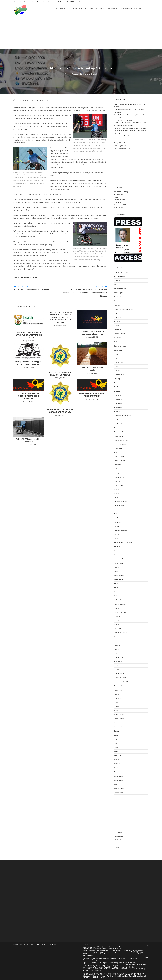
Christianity (124, 967)
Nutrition (117, 625)
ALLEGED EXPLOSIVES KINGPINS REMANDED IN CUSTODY (29, 396)
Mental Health (119, 563)
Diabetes (117, 371)
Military (116, 567)
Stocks (116, 747)
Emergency (118, 395)
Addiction (97, 953)
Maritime (117, 547)
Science (117, 706)
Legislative (118, 526)
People (116, 649)
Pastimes (117, 641)
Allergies (104, 953)
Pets (116, 653)
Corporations (118, 350)
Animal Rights (119, 293)
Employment (118, 399)
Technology (118, 756)
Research (117, 694)
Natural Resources (120, 604)
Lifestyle (117, 534)
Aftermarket (93, 949)
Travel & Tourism (120, 788)
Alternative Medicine (121, 289)
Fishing (117, 976)
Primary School (119, 674)
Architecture (134, 959)
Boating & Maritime (114, 969)
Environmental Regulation (122, 416)
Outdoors (117, 637)
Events (116, 420)
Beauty (116, 313)
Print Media (58, 2)
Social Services (119, 727)
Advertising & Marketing (96, 950)
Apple (92, 970)
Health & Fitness (119, 457)
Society (116, 731)
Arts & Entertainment (121, 297)
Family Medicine (119, 424)
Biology (98, 965)
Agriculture (118, 281)
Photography (118, 661)
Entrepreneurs (119, 407)
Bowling (123, 969)
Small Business (119, 719)
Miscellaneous (119, 579)
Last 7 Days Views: (120, 146)
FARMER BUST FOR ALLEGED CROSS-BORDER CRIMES (60, 411)
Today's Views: (119, 143)
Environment (118, 412)
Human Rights (119, 485)
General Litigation (120, 444)
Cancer (116, 326)
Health (116, 452)
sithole (20, 277)
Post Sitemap (118, 837)
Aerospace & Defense (121, 272)
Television (117, 764)
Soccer (116, 723)
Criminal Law (118, 362)
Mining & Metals (119, 575)
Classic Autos (102, 949)
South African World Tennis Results (92, 369)
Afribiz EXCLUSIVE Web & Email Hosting (44, 944)
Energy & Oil (118, 403)
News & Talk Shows (120, 612)
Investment (118, 510)
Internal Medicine (120, 506)
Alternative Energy (111, 959)
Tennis (46, 100)
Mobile (116, 584)
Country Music (108, 947)
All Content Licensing (20, 2)
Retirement (118, 698)
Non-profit (117, 616)
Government (118, 448)
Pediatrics (117, 645)
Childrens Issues (119, 334)
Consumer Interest (120, 346)
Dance (116, 366)
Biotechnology (106, 965)
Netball (116, 608)
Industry (117, 498)
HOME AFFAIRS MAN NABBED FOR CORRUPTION (92, 395)
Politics (116, 666)
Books (106, 950)
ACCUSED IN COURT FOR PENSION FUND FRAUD (60, 374)
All (33, 100)
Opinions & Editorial (120, 633)
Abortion (90, 953)
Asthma (124, 953)
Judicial (116, 514)
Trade (116, 772)
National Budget (119, 600)
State (116, 743)
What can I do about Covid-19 (124, 136)
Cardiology (137, 953)
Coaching (131, 973)
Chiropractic (145, 953)
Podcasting (143, 964)
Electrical (117, 391)
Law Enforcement (120, 518)
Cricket (116, 354)
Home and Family (120, 477)
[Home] (65, 74)
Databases (95, 977)
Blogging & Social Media (109, 963)
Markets (117, 551)
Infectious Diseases (120, 502)
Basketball (97, 969)
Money (116, 588)
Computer (98, 970)
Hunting (117, 489)
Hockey (116, 473)
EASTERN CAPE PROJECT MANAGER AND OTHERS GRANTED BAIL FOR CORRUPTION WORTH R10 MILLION (60, 317)
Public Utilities (119, 690)
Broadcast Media (48, 2)
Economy (117, 379)
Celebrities (118, 330)
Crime (116, 358)
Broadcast (117, 317)
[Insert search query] (131, 847)
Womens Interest (120, 792)
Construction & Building (90, 960)
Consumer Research (89, 975)
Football (141, 969)
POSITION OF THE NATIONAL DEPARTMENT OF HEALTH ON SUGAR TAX (29, 335)
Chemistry (115, 965)
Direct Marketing (111, 975)
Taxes (116, 751)
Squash (117, 739)
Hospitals (117, 481)
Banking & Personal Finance (123, 309)
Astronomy (91, 965)
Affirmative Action (120, 276)
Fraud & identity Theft (121, 440)
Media (39, 2)
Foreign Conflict (119, 432)
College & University (121, 342)
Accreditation (32, 2)
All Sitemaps (118, 839)
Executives (96, 976)
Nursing (117, 620)
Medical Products (120, 559)
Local (116, 538)
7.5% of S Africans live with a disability (29, 440)
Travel (116, 784)
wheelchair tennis (30, 277)
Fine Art (121, 947)
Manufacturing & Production (123, 543)
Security (117, 711)
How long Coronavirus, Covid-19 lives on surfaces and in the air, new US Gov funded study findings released (130, 131)
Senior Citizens (119, 715)
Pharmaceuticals (119, 657)
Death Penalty (130, 976)
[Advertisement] (81, 32)
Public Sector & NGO (121, 682)
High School (118, 469)
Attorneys (117, 301)
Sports (39, 100)
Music (116, 592)
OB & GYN (118, 629)
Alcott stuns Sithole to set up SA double (85, 74)
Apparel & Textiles (123, 959)
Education (117, 383)
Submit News (79, 2)
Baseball (90, 969)
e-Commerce (121, 975)
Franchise (110, 976)
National (117, 596)
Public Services (119, 686)
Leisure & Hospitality (121, 530)
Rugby (116, 702)
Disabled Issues (119, 375)
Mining (116, 571)
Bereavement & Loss (115, 973)
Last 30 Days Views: (121, 148)
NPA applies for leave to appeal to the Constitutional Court (29, 363)
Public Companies (120, 678)
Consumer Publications (115, 949)
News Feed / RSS (68, 2)
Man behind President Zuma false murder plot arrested (92, 333)
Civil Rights (118, 338)
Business (117, 321)
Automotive (118, 305)
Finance (117, 428)
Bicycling (104, 969)
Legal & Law (118, 522)
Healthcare (118, 465)
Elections (117, 387)
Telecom (117, 760)
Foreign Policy (119, 436)
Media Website (87, 944)
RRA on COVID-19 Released (123, 120)
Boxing (129, 969)
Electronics (103, 977)
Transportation (119, 776)
